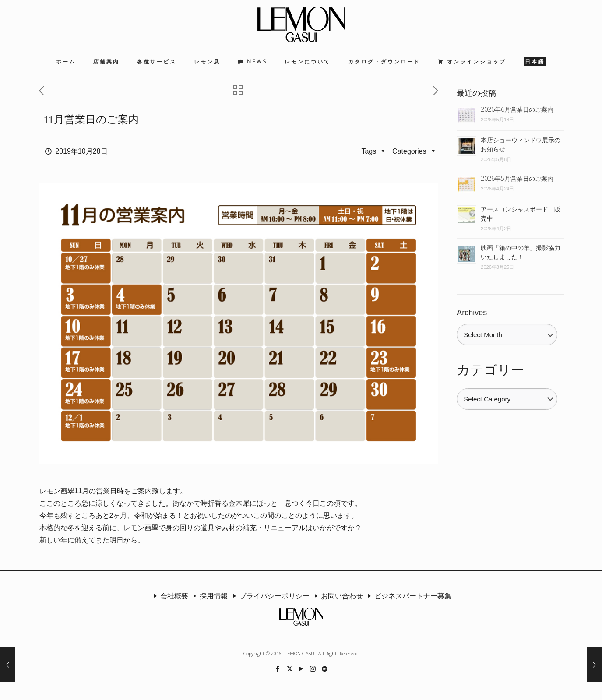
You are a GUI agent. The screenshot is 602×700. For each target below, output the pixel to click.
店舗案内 (106, 62)
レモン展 (207, 62)
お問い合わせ (337, 596)
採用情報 (209, 596)
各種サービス (157, 62)
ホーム (66, 62)
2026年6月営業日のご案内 (517, 109)
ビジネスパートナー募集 (408, 596)
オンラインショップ (477, 62)
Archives (472, 313)
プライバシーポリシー (269, 596)
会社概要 (169, 596)
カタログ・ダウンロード (384, 62)
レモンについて (308, 62)
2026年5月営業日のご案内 (517, 178)
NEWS (257, 62)
